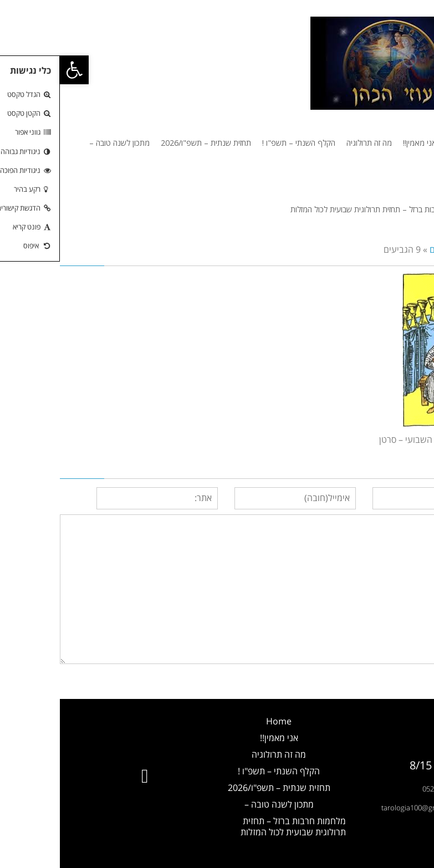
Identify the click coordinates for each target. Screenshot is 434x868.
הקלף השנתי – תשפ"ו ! (219, 771)
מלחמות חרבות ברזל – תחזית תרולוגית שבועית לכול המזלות (233, 826)
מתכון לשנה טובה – (219, 804)
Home (219, 721)
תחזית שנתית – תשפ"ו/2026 (219, 788)
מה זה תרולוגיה (219, 754)
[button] (14, 70)
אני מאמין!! (219, 738)
